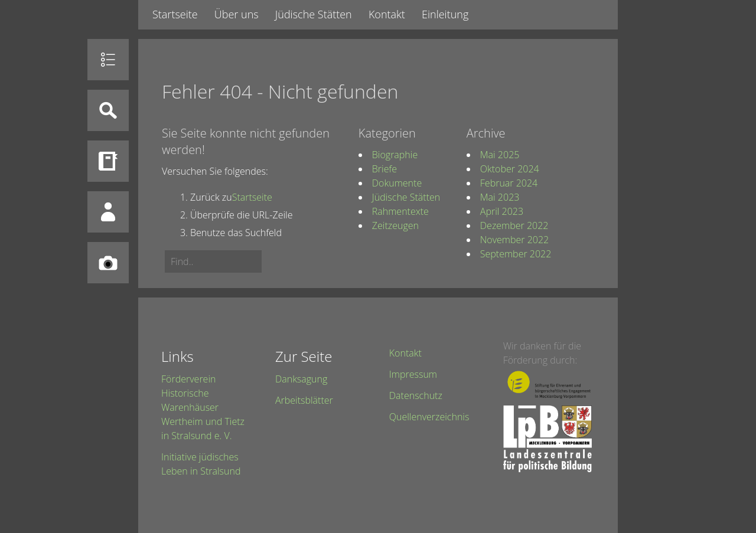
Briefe (384, 169)
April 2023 (502, 211)
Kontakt (387, 14)
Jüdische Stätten (314, 14)
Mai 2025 (500, 155)
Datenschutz (416, 395)
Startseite (175, 14)
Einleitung (445, 14)
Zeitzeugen (395, 225)
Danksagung (301, 379)
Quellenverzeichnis (429, 417)
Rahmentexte (400, 211)
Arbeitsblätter (304, 400)
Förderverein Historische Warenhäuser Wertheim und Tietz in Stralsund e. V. (203, 407)
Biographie (395, 155)
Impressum (413, 374)
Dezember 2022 (514, 225)
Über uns (237, 14)
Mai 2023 (500, 197)
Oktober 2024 (510, 169)
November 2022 (514, 240)
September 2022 (516, 254)
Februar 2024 (509, 183)
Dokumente (397, 183)
